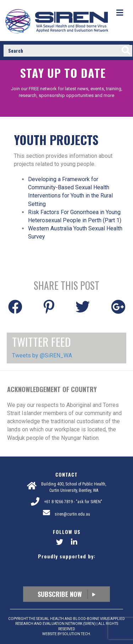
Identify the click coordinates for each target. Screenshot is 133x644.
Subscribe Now (66, 594)
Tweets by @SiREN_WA (42, 355)
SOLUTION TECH (76, 634)
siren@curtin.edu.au (72, 514)
